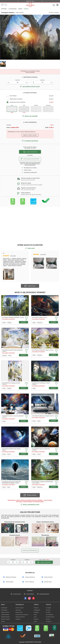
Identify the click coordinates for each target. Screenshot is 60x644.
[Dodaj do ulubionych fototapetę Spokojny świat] (56, 351)
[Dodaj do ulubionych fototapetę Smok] (56, 318)
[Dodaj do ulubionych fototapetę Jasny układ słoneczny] (26, 416)
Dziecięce (36, 619)
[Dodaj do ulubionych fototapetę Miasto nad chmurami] (26, 351)
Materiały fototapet (5, 617)
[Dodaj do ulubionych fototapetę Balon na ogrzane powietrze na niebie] (26, 482)
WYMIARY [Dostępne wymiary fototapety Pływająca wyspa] (24, 388)
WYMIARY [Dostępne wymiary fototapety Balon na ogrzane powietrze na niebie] (24, 487)
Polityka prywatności (20, 617)
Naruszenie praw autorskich (22, 615)
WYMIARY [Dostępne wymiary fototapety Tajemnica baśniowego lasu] (54, 487)
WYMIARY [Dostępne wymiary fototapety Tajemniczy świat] (54, 388)
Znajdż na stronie (5, 612)
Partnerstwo (18, 610)
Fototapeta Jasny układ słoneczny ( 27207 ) (13, 417)
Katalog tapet (4, 608)
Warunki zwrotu (19, 612)
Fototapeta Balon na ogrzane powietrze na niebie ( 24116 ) (11, 482)
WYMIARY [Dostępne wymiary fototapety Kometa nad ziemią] (24, 454)
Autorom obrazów (20, 608)
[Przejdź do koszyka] (54, 5)
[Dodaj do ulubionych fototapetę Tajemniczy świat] (56, 383)
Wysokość (42, 80)
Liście (36, 617)
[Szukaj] (6, 5)
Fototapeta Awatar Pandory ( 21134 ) (13, 317)
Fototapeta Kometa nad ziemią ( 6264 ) (11, 449)
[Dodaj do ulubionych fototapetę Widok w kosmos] (56, 416)
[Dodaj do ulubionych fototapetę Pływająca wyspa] (26, 383)
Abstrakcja (36, 612)
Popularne (36, 608)
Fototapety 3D (37, 610)
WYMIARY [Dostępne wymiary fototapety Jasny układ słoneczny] (24, 421)
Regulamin (18, 619)
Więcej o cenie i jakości (30, 135)
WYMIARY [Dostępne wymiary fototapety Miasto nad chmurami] (24, 355)
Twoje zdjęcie (4, 610)
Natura (36, 621)
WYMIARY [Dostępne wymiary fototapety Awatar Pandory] (24, 322)
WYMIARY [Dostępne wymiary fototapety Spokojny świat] (54, 355)
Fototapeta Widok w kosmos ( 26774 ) (43, 416)
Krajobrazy (9, 323)
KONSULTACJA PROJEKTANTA (30, 550)
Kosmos (34, 421)
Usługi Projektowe (5, 615)
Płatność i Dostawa (6, 619)
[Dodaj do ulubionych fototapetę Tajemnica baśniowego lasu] (56, 482)
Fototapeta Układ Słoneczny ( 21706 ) (41, 449)
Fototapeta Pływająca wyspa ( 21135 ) (11, 384)
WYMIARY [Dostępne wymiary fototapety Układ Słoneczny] (54, 454)
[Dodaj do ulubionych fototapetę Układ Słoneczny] (56, 449)
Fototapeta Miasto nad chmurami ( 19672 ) (12, 351)
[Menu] (57, 5)
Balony (9, 487)
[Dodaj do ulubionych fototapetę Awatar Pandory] (26, 318)
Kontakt (3, 621)
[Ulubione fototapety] (2, 5)
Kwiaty (36, 615)
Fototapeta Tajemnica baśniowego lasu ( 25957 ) (43, 482)
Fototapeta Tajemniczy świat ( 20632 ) (41, 384)
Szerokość (18, 80)
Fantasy (4, 323)
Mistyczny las (40, 323)
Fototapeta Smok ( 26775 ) (40, 317)
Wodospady (40, 355)
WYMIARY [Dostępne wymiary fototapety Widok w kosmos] (54, 421)
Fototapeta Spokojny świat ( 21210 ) (43, 350)
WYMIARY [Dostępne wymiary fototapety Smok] (54, 322)
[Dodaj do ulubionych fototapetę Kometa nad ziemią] (26, 449)
